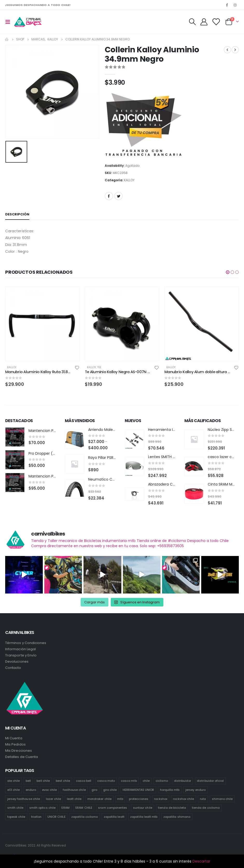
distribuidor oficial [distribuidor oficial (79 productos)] (210, 780)
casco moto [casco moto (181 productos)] (106, 780)
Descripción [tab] (17, 214)
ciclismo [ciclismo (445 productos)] (162, 780)
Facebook (109, 196)
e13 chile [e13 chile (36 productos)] (14, 789)
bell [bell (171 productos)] (28, 780)
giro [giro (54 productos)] (94, 789)
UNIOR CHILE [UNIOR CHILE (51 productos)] (57, 816)
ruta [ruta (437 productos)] (203, 798)
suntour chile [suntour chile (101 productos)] (143, 807)
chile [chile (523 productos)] (146, 780)
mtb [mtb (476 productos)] (120, 798)
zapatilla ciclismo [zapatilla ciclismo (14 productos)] (85, 816)
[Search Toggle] (192, 22)
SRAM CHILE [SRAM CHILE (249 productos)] (84, 807)
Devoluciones (17, 660)
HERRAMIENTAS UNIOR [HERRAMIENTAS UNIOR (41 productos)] (138, 789)
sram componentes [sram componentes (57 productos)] (113, 807)
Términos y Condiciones (26, 642)
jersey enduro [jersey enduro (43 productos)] (196, 789)
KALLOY (129, 180)
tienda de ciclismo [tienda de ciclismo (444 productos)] (206, 807)
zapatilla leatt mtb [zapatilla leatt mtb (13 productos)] (144, 816)
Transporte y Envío (21, 654)
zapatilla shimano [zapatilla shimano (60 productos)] (177, 816)
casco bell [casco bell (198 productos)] (84, 780)
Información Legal (20, 648)
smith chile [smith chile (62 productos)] (15, 807)
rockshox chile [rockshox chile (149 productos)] (183, 798)
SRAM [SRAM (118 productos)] (65, 807)
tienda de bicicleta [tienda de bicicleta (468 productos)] (172, 807)
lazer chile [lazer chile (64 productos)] (54, 798)
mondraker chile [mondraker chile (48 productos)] (99, 798)
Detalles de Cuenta (22, 756)
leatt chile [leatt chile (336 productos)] (74, 798)
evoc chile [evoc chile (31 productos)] (50, 789)
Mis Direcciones (19, 750)
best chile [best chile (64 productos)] (63, 780)
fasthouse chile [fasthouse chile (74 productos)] (74, 789)
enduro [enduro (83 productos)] (31, 789)
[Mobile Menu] (9, 22)
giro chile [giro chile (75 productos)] (110, 789)
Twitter (118, 196)
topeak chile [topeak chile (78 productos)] (16, 816)
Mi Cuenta (14, 737)
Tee (99, 367)
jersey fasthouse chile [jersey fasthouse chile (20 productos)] (24, 798)
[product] (42, 324)
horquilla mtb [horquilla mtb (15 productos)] (170, 789)
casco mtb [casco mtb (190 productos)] (129, 780)
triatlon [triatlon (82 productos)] (36, 816)
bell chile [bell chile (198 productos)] (43, 780)
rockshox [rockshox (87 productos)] (161, 798)
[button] (228, 272)
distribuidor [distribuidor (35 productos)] (183, 780)
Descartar (201, 861)
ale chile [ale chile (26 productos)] (14, 780)
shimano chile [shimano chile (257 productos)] (222, 798)
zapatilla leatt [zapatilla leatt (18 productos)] (114, 816)
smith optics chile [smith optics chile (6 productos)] (42, 807)
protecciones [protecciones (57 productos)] (139, 798)
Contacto (13, 666)
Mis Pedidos (15, 743)
